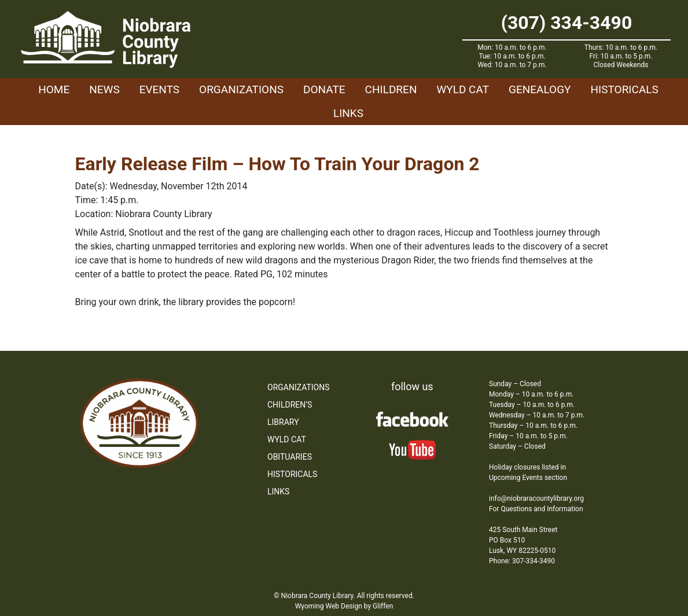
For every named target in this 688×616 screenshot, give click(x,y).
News (104, 89)
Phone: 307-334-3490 (522, 561)
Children (391, 89)
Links (348, 113)
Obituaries (290, 457)
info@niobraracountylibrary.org (536, 498)
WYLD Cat (463, 89)
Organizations (241, 89)
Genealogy (540, 89)
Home (54, 89)
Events (159, 89)
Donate (324, 89)
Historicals (624, 89)
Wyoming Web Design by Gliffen (344, 606)
